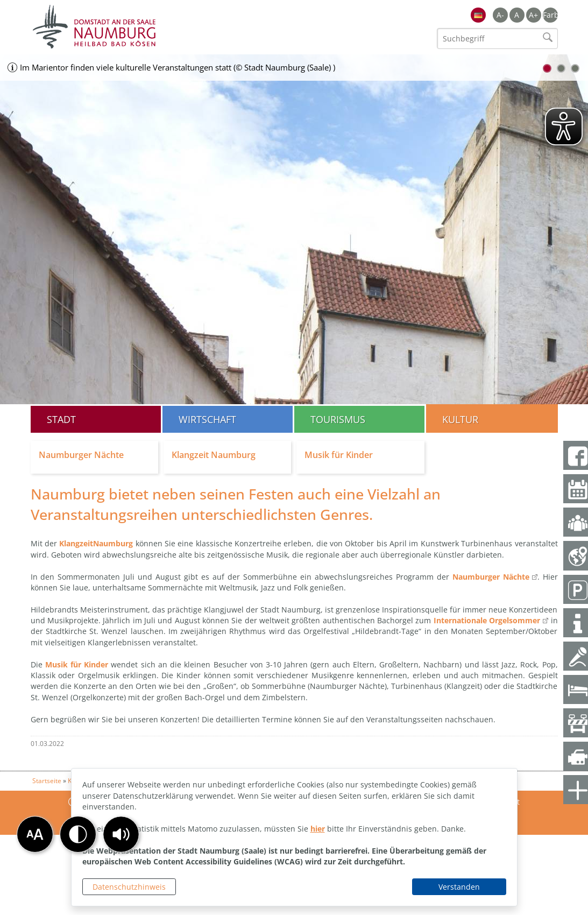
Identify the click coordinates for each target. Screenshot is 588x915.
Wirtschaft (207, 419)
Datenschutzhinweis (129, 887)
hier (318, 829)
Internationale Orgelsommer (487, 620)
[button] (121, 834)
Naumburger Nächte (491, 577)
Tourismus (338, 419)
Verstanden (459, 887)
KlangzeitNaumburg (96, 543)
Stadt (61, 419)
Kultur (460, 419)
